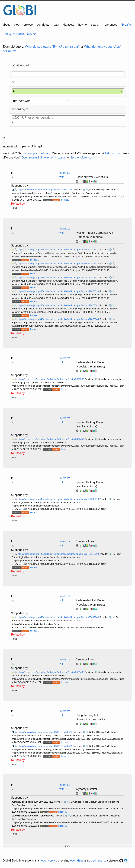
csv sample (30, 153)
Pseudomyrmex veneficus (92, 177)
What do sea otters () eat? (52, 47)
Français (31, 34)
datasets (69, 25)
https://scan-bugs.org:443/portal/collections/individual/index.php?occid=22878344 (59, 319)
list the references (82, 158)
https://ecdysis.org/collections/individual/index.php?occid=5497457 (51, 439)
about (6, 25)
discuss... (65, 200)
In (4, 138)
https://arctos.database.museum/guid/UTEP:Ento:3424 (45, 732)
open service (49, 861)
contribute (43, 25)
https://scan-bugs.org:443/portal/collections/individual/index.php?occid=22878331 (59, 250)
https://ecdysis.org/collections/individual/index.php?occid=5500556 (51, 379)
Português (9, 34)
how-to (82, 25)
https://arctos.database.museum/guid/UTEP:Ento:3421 (45, 746)
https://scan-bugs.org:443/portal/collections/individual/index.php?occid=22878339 (59, 291)
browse (28, 25)
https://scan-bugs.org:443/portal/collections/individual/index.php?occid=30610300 (59, 554)
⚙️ (84, 190)
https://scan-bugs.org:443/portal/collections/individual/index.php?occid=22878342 (59, 305)
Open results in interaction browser (43, 158)
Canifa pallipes (85, 541)
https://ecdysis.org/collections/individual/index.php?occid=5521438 (51, 672)
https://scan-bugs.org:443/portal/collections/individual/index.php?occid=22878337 (59, 277)
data (56, 25)
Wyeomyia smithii (86, 789)
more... (67, 846)
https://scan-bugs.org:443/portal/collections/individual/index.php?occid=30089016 (59, 499)
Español (127, 25)
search (95, 25)
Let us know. (113, 153)
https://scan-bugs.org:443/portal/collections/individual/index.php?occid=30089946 (59, 617)
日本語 (20, 34)
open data (76, 861)
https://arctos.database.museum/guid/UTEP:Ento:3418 (45, 190)
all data (46, 153)
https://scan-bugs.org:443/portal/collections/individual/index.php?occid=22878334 (59, 264)
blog (17, 25)
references (110, 25)
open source (99, 861)
